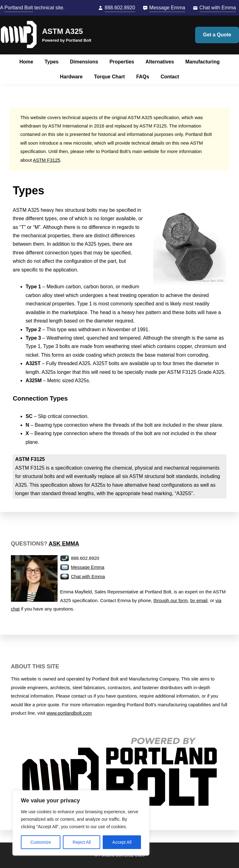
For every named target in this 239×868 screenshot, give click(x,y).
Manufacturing (202, 62)
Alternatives (160, 62)
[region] (81, 823)
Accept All (122, 842)
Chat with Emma (218, 8)
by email (199, 601)
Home (26, 62)
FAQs (143, 77)
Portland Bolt (19, 8)
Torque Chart (109, 77)
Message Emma (167, 8)
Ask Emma (64, 544)
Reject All (82, 842)
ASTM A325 (62, 31)
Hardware (71, 77)
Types (52, 62)
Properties (122, 62)
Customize (41, 842)
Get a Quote (217, 35)
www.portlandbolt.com (69, 713)
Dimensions (84, 62)
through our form (171, 601)
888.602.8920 (120, 8)
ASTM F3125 (47, 160)
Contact (170, 77)
